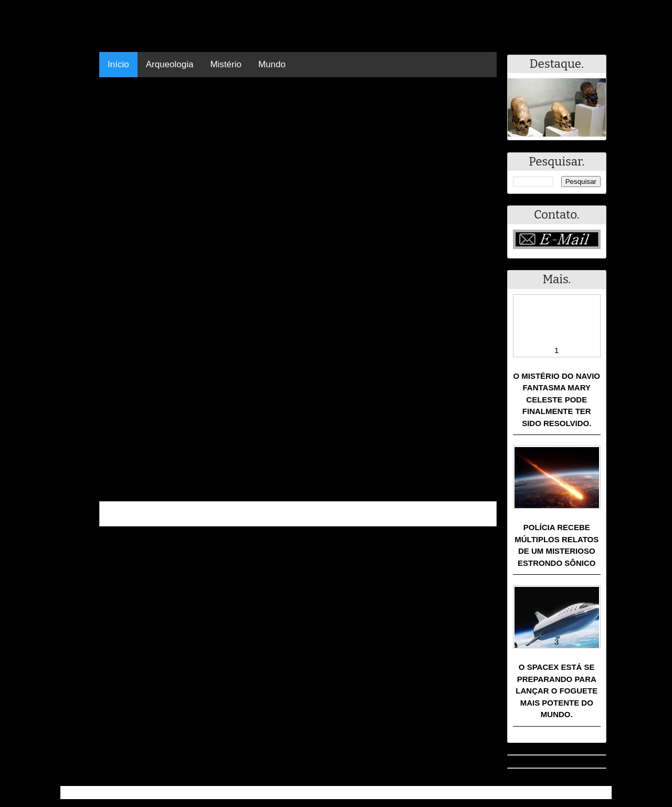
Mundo (272, 64)
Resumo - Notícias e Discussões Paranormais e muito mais (177, 793)
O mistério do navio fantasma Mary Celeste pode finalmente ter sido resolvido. (556, 400)
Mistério (226, 64)
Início (118, 64)
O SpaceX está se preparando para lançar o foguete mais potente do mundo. (556, 691)
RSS (598, 793)
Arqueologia (170, 64)
